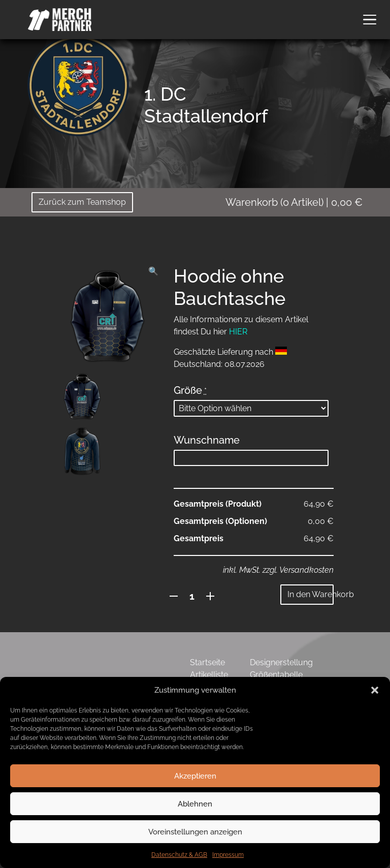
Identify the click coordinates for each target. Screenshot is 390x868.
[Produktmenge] (192, 596)
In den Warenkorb (311, 594)
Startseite (207, 662)
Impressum (228, 855)
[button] (375, 690)
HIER (238, 332)
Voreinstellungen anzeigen (195, 832)
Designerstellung (281, 662)
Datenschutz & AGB (179, 855)
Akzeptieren (195, 776)
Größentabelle (276, 675)
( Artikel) (294, 202)
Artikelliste (209, 675)
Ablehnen (195, 804)
